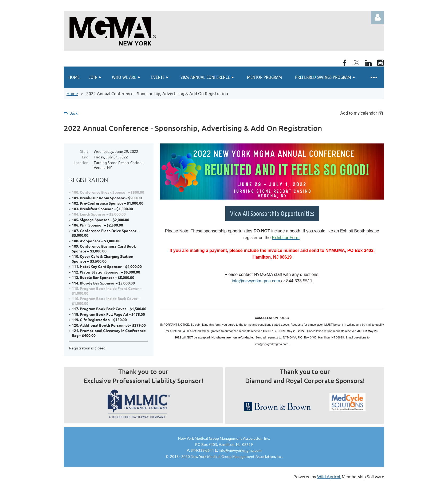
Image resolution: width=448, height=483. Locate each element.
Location (81, 162)
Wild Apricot (329, 476)
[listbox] (362, 113)
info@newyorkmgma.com (256, 281)
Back (74, 113)
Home (72, 93)
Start (84, 151)
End (85, 157)
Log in (378, 17)
